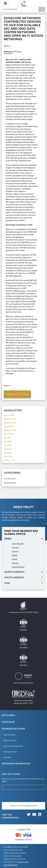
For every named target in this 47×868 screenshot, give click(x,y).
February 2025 (9, 460)
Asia (7, 583)
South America (14, 577)
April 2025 (8, 453)
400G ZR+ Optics (10, 741)
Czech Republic (18, 544)
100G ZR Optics (9, 735)
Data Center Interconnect (13, 746)
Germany (15, 547)
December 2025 (10, 419)
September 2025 (10, 430)
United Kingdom (18, 567)
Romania (15, 563)
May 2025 (8, 449)
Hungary (15, 551)
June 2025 (8, 441)
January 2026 (9, 415)
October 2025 (9, 426)
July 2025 (8, 438)
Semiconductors (10, 483)
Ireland (15, 555)
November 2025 (10, 423)
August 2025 (9, 434)
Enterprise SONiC (10, 752)
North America (14, 572)
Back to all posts (17, 394)
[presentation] (21, 796)
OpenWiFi (7, 757)
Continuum (28, 840)
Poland (15, 559)
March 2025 (8, 456)
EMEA (8, 539)
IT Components (10, 479)
